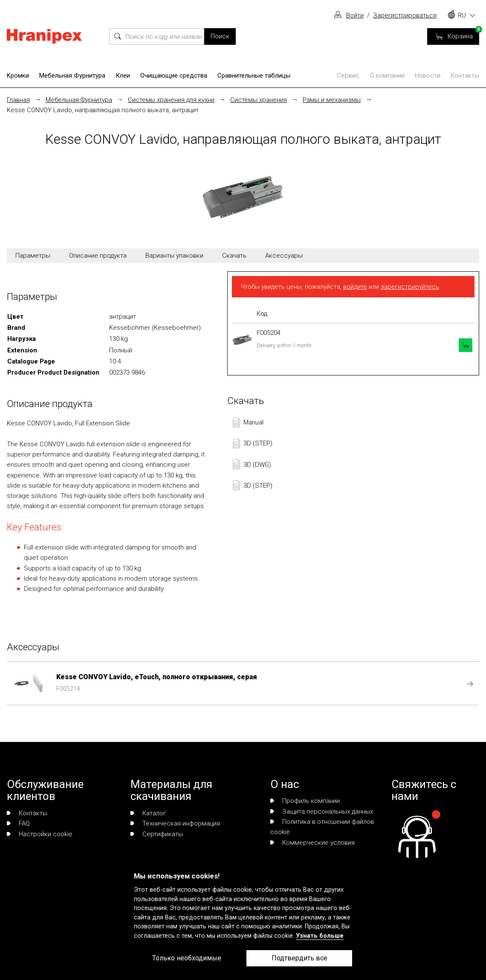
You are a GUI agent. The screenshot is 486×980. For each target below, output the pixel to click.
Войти (355, 15)
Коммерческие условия (312, 843)
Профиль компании (305, 801)
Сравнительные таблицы (254, 76)
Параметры (33, 256)
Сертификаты (157, 834)
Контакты (465, 76)
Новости (428, 76)
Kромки (18, 76)
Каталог (148, 813)
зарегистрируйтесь (410, 287)
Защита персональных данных (322, 811)
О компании (387, 76)
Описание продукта (98, 256)
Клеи (123, 76)
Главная (18, 100)
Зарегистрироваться (405, 15)
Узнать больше (320, 936)
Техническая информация (175, 823)
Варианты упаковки (174, 256)
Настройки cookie (40, 834)
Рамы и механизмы (332, 100)
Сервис (348, 76)
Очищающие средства (174, 76)
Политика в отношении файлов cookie (322, 827)
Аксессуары (284, 256)
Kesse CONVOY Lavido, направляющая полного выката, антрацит (103, 110)
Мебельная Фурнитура (72, 76)
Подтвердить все (299, 958)
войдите (355, 287)
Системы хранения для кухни (171, 100)
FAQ (18, 823)
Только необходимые (187, 958)
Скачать (234, 256)
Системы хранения (259, 100)
